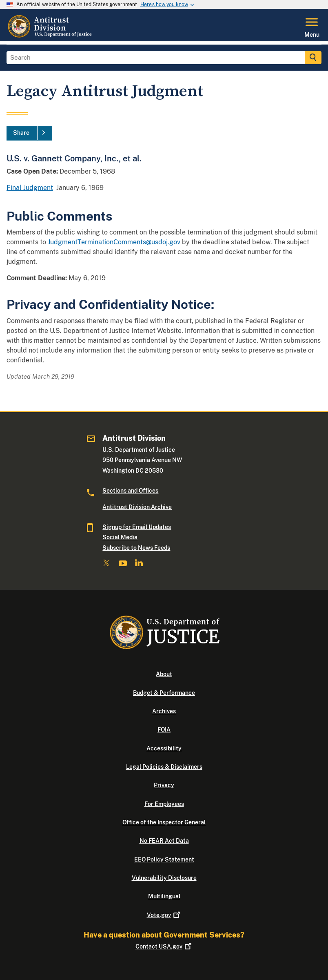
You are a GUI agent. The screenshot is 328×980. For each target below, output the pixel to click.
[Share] (29, 133)
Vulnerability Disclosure (164, 878)
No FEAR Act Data (164, 841)
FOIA (164, 730)
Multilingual (164, 896)
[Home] (51, 36)
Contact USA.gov (164, 947)
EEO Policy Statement (164, 859)
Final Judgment (30, 188)
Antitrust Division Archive (137, 507)
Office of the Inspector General (164, 822)
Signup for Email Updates (137, 527)
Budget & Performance (164, 693)
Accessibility (164, 748)
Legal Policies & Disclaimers (164, 767)
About (164, 674)
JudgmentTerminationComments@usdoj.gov (114, 242)
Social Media (120, 537)
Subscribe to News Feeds (136, 548)
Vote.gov (164, 915)
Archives (164, 711)
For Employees (164, 804)
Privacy (164, 785)
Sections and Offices (130, 491)
